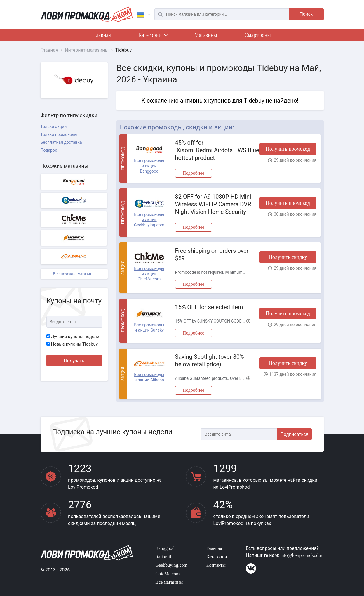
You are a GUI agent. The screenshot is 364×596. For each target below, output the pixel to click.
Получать (74, 361)
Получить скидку (288, 257)
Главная (102, 35)
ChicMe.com (167, 574)
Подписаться (295, 434)
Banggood (165, 548)
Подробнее (194, 173)
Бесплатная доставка (61, 142)
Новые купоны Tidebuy (72, 344)
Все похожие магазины (74, 274)
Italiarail (163, 557)
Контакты (216, 565)
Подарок (49, 150)
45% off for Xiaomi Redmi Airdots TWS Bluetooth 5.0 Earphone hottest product (214, 150)
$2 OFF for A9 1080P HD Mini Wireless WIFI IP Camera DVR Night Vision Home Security (213, 204)
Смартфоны (257, 35)
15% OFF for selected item (209, 307)
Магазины (206, 35)
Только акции (54, 127)
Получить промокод (288, 149)
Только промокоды (59, 134)
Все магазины (169, 582)
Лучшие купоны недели (73, 337)
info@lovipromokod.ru (302, 555)
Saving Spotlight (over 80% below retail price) (210, 361)
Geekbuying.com (171, 565)
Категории (153, 36)
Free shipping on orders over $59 (212, 254)
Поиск (306, 14)
